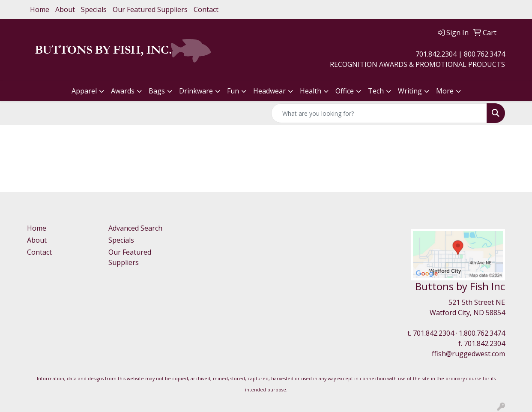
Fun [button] (233, 91)
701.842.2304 (433, 333)
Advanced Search (135, 228)
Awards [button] (123, 91)
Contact (206, 9)
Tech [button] (376, 91)
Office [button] (345, 91)
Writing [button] (410, 91)
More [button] (445, 91)
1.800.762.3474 (482, 333)
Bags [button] (157, 91)
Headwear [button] (269, 91)
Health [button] (311, 91)
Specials (94, 9)
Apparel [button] (84, 91)
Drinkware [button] (196, 91)
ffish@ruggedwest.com (468, 354)
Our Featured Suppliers (150, 9)
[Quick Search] (379, 113)
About (65, 9)
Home (40, 9)
